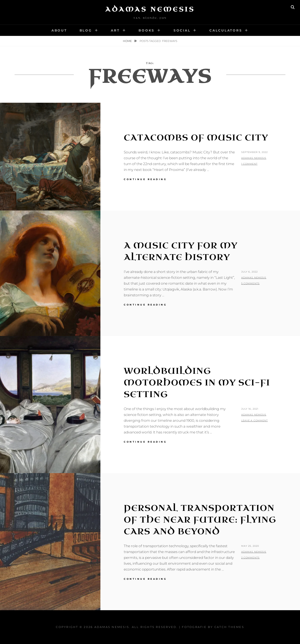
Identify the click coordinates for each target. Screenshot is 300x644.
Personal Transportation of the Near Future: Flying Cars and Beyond (200, 520)
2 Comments (250, 558)
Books (147, 30)
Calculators (226, 30)
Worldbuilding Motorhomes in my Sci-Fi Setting (197, 383)
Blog (86, 30)
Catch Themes (229, 627)
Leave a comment (255, 420)
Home (128, 41)
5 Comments (250, 283)
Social (182, 30)
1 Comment (249, 164)
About (59, 30)
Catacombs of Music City (196, 138)
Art (115, 30)
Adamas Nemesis (150, 9)
